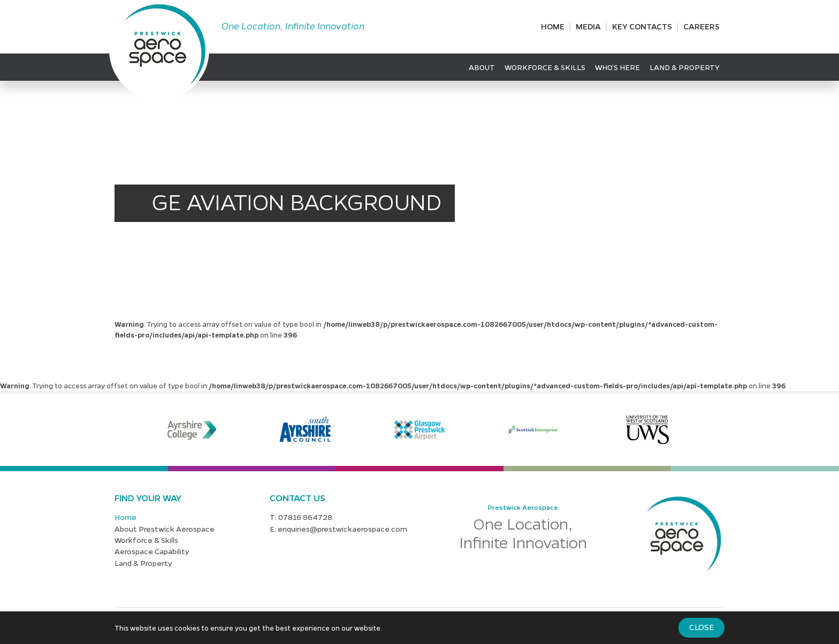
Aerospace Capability (152, 551)
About (482, 67)
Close (701, 627)
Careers (701, 26)
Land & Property (685, 67)
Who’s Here (617, 67)
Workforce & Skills (545, 67)
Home (553, 26)
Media (588, 26)
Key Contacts (642, 26)
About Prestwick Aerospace (165, 528)
